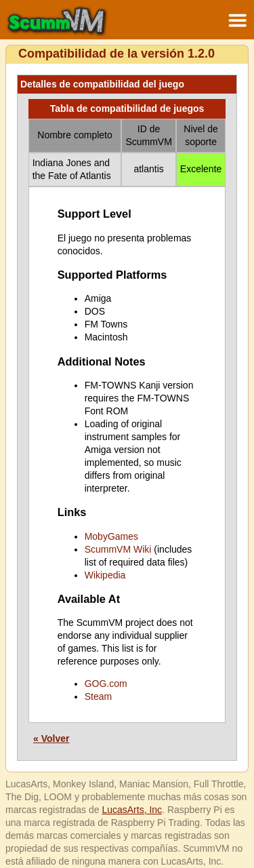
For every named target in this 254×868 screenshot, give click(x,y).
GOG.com (106, 684)
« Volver (51, 738)
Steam (98, 696)
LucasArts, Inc (132, 810)
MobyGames (111, 536)
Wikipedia (105, 575)
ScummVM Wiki (118, 549)
